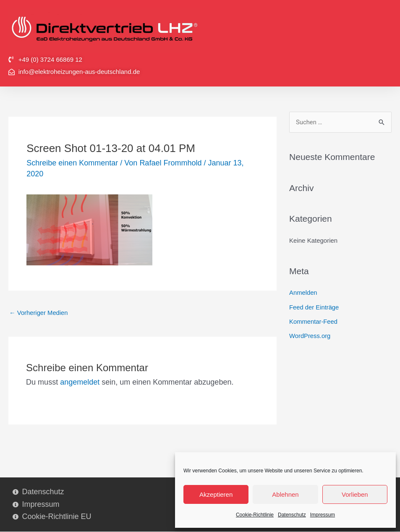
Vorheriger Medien (39, 313)
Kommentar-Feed (314, 321)
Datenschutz (292, 515)
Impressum (323, 515)
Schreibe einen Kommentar (72, 163)
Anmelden (303, 293)
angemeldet (80, 382)
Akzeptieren (216, 494)
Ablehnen (285, 494)
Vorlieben (355, 494)
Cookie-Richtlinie (255, 515)
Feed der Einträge (314, 307)
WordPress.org (310, 335)
